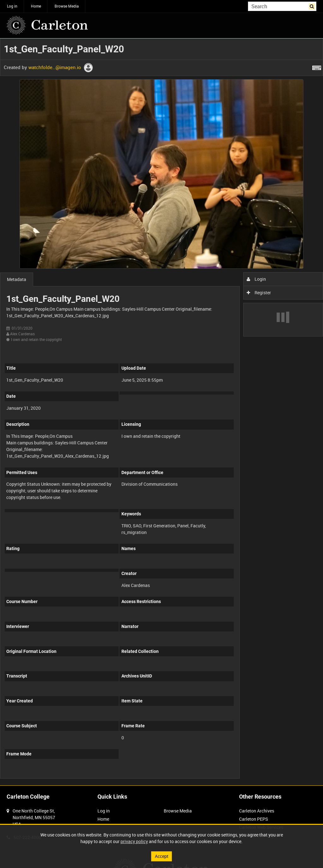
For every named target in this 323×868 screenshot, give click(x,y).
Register (259, 293)
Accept (162, 856)
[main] (161, 412)
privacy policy (134, 841)
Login (256, 279)
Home (36, 6)
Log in (12, 6)
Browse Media (67, 6)
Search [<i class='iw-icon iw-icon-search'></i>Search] (313, 6)
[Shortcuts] (317, 67)
